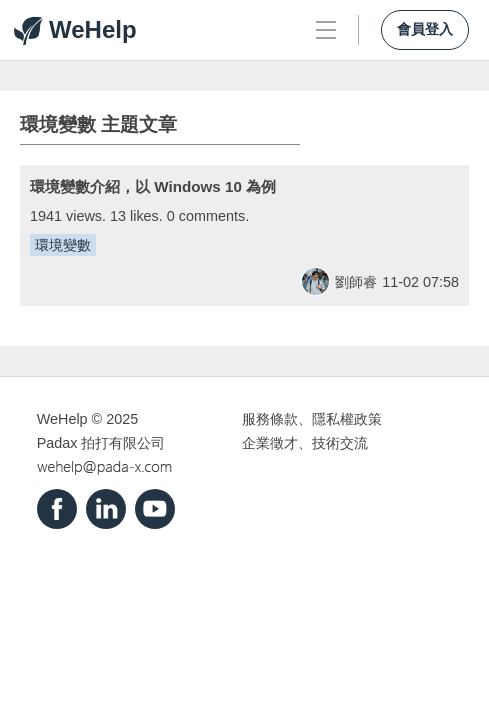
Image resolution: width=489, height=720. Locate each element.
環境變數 (63, 245)
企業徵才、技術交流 (305, 443)
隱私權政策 (347, 419)
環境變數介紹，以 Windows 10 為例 (153, 186)
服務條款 (270, 419)
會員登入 (425, 29)
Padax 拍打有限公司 (101, 443)
